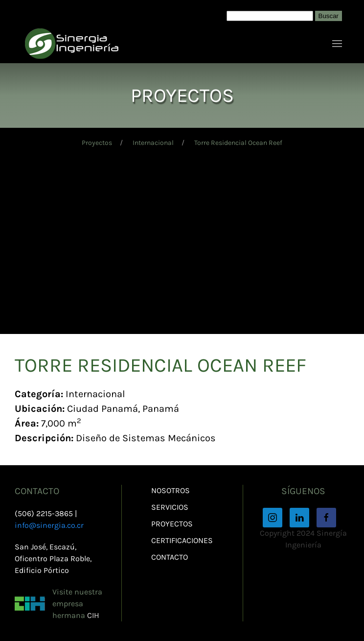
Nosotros (171, 490)
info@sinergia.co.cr (49, 525)
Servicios (170, 507)
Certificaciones (182, 540)
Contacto (170, 557)
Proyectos (97, 143)
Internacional (153, 143)
